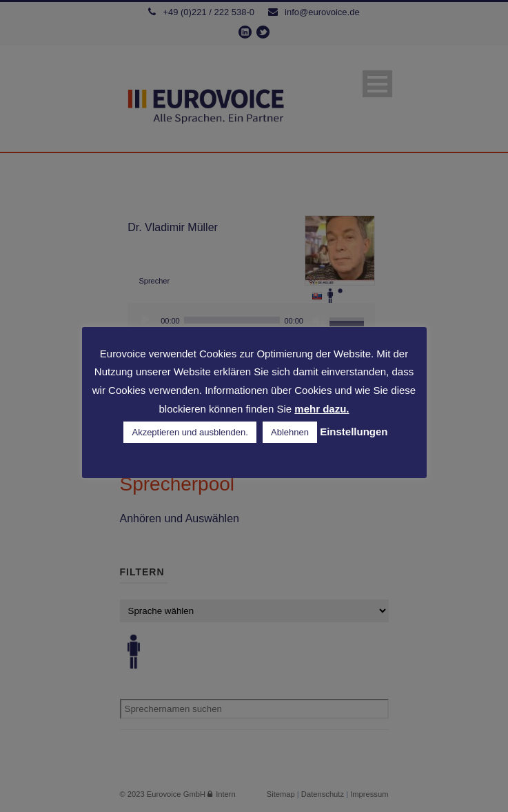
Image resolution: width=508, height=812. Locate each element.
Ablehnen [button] (290, 432)
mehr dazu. (322, 409)
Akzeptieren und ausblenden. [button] (190, 432)
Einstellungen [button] (354, 432)
